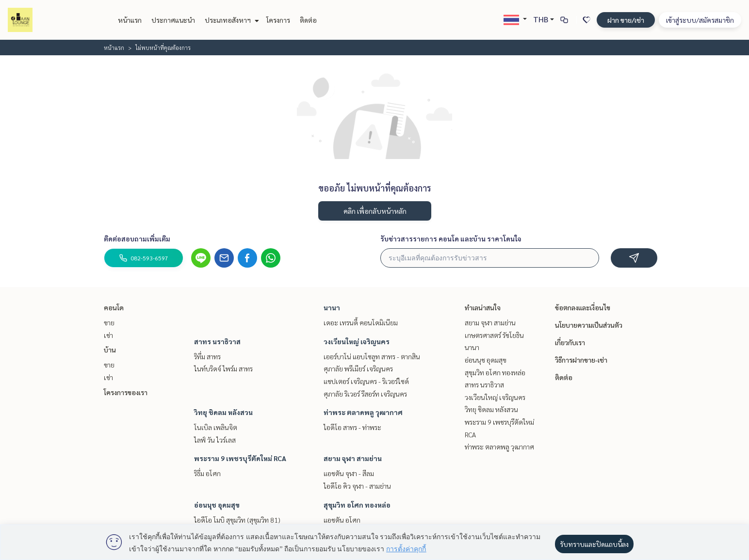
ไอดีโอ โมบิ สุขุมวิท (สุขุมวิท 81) (237, 520)
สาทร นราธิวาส (217, 341)
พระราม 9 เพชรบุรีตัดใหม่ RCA (240, 458)
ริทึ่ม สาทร (207, 356)
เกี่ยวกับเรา (570, 342)
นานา (332, 307)
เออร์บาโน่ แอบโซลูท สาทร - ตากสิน (372, 356)
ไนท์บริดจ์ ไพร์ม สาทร (223, 368)
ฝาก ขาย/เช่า (626, 20)
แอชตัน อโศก (342, 520)
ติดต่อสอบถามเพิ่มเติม (137, 239)
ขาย (109, 322)
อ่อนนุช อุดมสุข (217, 505)
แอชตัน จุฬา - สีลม (349, 473)
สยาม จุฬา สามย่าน (353, 458)
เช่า (108, 335)
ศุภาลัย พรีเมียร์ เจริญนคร (358, 368)
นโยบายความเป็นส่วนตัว (589, 325)
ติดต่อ (308, 20)
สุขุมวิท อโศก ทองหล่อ (357, 505)
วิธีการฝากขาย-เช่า (581, 360)
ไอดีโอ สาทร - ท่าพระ (352, 427)
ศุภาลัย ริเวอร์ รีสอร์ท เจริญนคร (365, 394)
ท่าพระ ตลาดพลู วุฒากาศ (363, 412)
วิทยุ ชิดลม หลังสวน (223, 412)
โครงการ (278, 20)
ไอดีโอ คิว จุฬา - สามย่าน (357, 486)
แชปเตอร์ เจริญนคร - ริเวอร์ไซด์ (366, 381)
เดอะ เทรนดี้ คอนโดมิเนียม (361, 322)
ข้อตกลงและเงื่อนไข (583, 307)
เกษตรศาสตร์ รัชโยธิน (494, 335)
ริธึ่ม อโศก (207, 473)
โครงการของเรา (126, 392)
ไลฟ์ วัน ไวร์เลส (215, 440)
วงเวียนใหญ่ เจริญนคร (357, 341)
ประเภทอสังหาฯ (231, 20)
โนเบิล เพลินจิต (216, 427)
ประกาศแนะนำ (173, 20)
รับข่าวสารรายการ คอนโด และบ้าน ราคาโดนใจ (451, 239)
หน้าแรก (130, 20)
